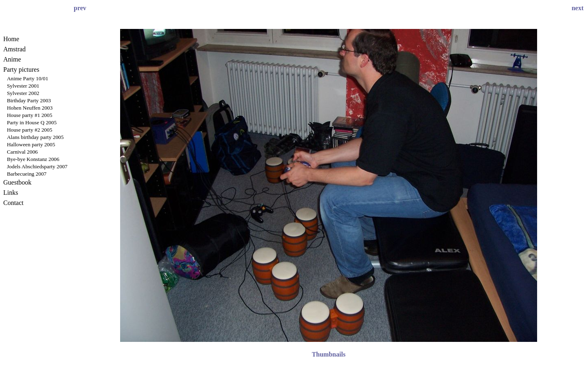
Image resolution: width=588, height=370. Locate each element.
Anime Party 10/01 (27, 78)
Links (11, 193)
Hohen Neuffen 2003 (30, 108)
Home (11, 39)
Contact (13, 203)
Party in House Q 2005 (32, 122)
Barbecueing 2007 (27, 174)
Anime (12, 59)
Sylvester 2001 (23, 86)
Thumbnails (329, 354)
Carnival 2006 (22, 152)
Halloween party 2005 (31, 144)
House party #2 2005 (30, 130)
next (578, 8)
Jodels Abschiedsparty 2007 (37, 166)
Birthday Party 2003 (29, 100)
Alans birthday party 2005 (35, 137)
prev (80, 8)
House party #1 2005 (30, 115)
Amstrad (14, 49)
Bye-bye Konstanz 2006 (33, 159)
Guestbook (17, 182)
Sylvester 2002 (23, 93)
